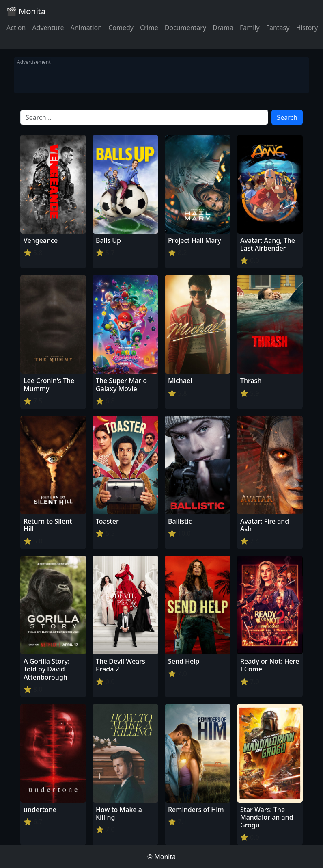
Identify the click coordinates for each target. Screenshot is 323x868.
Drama (223, 28)
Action (16, 28)
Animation (86, 28)
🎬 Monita (26, 11)
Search (287, 117)
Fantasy (278, 28)
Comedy (121, 28)
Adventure (48, 28)
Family (250, 28)
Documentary (185, 28)
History (307, 28)
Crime (149, 28)
